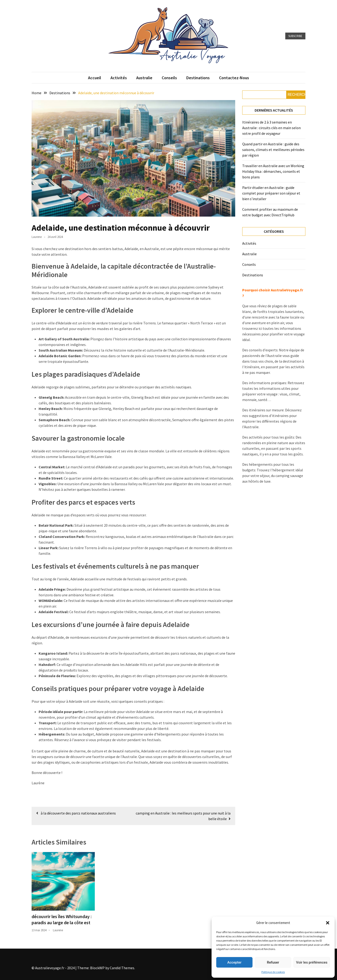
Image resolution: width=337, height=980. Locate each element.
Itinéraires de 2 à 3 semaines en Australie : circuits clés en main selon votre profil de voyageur (271, 128)
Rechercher (297, 95)
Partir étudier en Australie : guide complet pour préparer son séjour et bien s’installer (271, 193)
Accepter (234, 962)
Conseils (169, 78)
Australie (144, 78)
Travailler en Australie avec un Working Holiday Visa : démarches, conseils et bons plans (273, 171)
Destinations (198, 78)
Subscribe (295, 36)
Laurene (37, 237)
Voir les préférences (312, 962)
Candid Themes (122, 968)
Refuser (273, 962)
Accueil (95, 78)
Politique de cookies (273, 972)
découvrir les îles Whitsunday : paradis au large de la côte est (62, 919)
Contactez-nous (234, 78)
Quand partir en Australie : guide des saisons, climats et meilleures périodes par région (273, 150)
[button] (328, 923)
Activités (119, 78)
